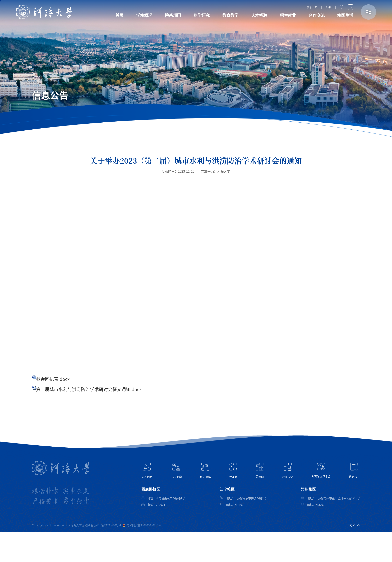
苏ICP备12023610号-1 (108, 525)
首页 (119, 15)
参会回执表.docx (53, 379)
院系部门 (173, 15)
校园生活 (345, 15)
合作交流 (317, 15)
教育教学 (230, 15)
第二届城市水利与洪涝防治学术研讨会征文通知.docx (89, 389)
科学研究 (202, 15)
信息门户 (312, 7)
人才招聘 (259, 15)
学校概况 (144, 15)
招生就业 (288, 15)
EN (351, 7)
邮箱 (329, 7)
